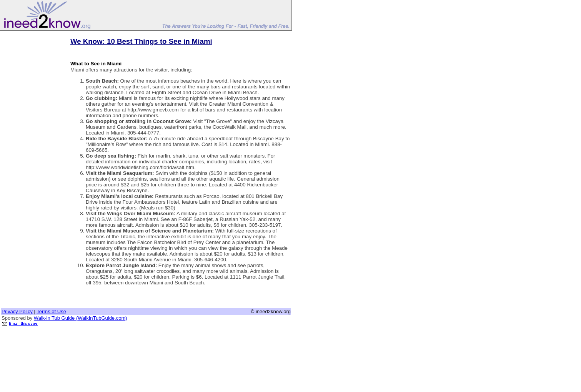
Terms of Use (51, 311)
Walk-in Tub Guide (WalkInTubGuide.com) (81, 318)
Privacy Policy (17, 311)
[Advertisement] (32, 147)
